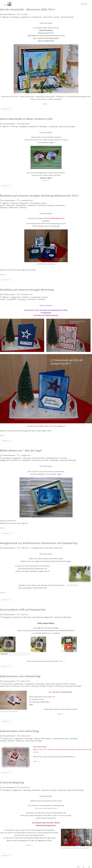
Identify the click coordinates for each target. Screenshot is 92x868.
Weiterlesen (7, 108)
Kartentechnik (16, 460)
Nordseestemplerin (9, 14)
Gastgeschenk (25, 17)
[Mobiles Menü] (84, 4)
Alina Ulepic (58, 801)
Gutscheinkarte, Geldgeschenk (43, 617)
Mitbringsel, (44, 126)
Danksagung (15, 17)
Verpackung (53, 126)
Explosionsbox (7, 684)
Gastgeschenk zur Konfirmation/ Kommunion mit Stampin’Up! (39, 543)
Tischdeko (50, 686)
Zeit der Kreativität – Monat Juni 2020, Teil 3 (27, 9)
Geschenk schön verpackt (42, 739)
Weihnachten (14, 208)
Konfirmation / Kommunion (53, 548)
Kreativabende (36, 17)
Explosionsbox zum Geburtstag (19, 731)
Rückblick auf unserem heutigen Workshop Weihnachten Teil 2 (39, 196)
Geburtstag (27, 458)
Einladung (14, 203)
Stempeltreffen (21, 205)
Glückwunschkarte (39, 458)
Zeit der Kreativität (67, 17)
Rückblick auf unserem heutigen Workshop (27, 290)
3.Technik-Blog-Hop (12, 782)
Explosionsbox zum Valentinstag (20, 676)
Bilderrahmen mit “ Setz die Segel (21, 450)
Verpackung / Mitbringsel (67, 126)
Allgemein (6, 17)
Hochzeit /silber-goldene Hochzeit (56, 684)
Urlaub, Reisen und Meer (51, 17)
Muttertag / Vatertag (38, 686)
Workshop (23, 208)
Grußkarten (25, 297)
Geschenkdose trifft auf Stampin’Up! (23, 610)
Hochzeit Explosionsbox (60, 739)
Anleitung (14, 126)
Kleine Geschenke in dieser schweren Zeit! (26, 119)
